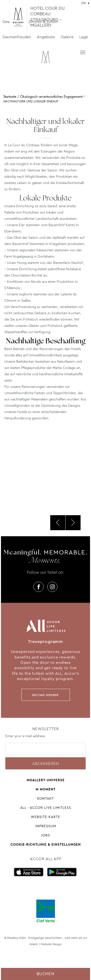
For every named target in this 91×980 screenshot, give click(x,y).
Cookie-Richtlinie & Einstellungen (46, 844)
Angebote (46, 37)
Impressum (46, 826)
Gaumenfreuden (17, 37)
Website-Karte (45, 817)
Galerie (67, 37)
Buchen (45, 974)
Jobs (45, 835)
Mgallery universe (46, 780)
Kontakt (45, 798)
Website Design (51, 944)
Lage (84, 37)
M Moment (46, 789)
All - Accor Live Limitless (46, 808)
